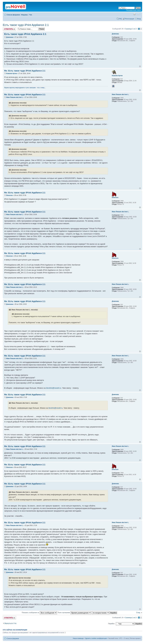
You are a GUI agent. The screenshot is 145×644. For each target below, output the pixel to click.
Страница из (131, 29)
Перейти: (112, 624)
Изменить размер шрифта (139, 14)
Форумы (24, 15)
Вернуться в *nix (10, 623)
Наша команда (78, 638)
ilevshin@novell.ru (54, 388)
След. (138, 613)
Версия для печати (134, 14)
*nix (31, 15)
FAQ (120, 19)
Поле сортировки (74, 613)
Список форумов (13, 15)
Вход (139, 19)
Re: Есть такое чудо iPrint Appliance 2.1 (25, 71)
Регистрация (130, 19)
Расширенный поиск (133, 10)
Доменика (10, 37)
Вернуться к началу (140, 66)
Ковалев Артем (12, 73)
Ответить (9, 29)
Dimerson (9, 195)
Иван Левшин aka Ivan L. (15, 97)
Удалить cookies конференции (96, 638)
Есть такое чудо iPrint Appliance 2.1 (26, 25)
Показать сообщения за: (39, 613)
